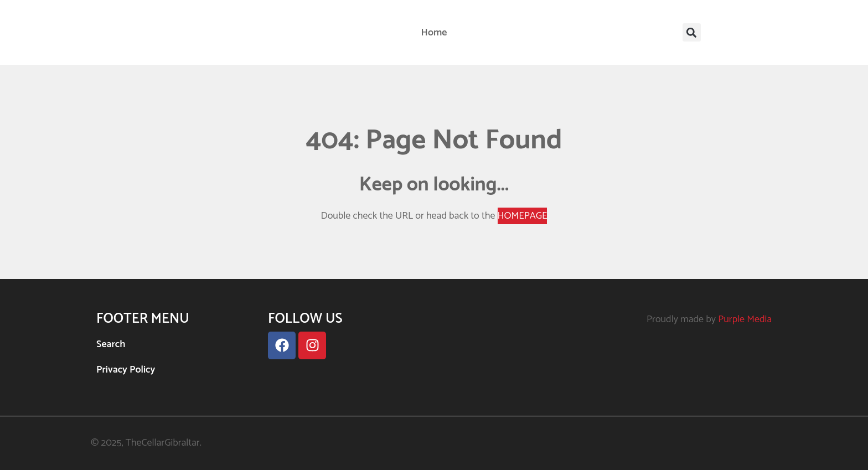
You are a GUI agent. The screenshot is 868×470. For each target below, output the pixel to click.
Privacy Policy (126, 370)
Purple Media (745, 319)
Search (111, 344)
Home (434, 33)
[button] (692, 32)
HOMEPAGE (523, 216)
